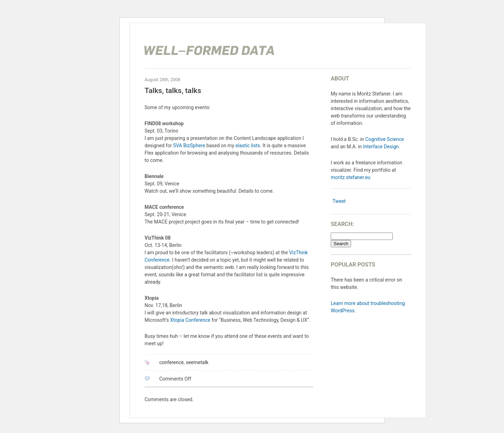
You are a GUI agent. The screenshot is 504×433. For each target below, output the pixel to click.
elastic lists (248, 145)
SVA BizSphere (189, 145)
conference (171, 362)
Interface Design (381, 147)
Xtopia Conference (190, 320)
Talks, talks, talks (173, 91)
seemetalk (197, 362)
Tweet (339, 201)
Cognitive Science (385, 139)
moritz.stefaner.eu (351, 177)
